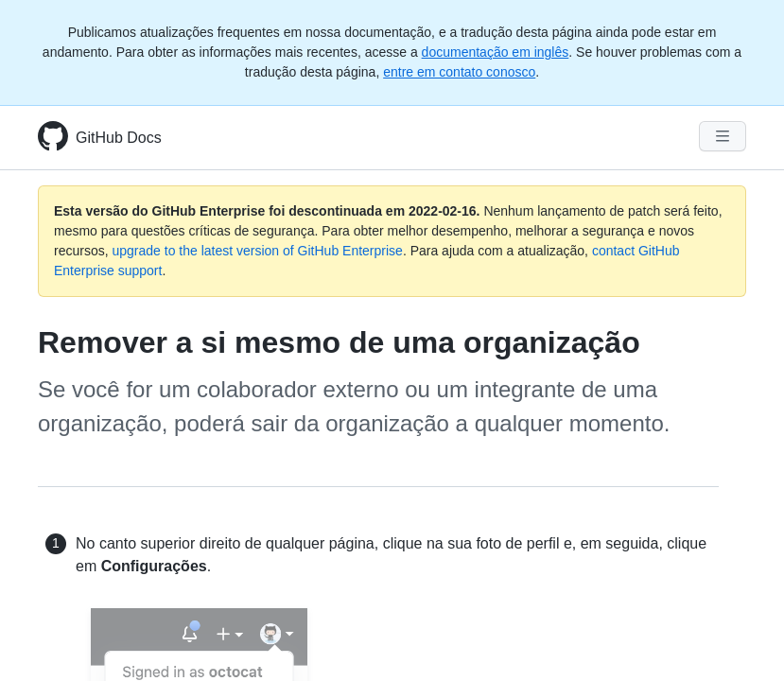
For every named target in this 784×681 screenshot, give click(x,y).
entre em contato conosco (459, 72)
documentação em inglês (496, 52)
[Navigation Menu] (723, 136)
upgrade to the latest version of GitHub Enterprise (257, 251)
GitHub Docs (119, 138)
